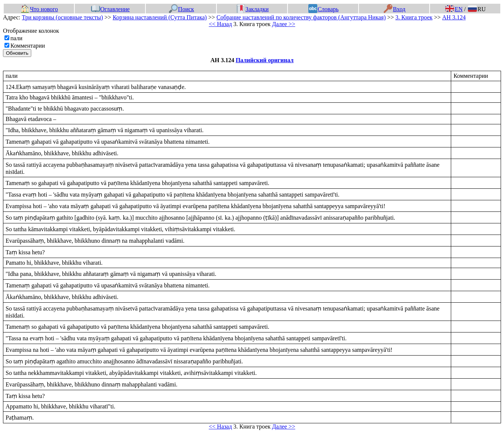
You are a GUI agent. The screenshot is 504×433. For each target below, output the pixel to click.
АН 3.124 (454, 17)
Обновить (17, 53)
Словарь (323, 9)
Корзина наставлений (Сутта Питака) (160, 17)
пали (16, 38)
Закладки (253, 9)
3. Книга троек (414, 17)
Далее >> (283, 24)
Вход (394, 9)
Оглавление (110, 9)
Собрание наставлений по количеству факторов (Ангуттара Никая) (301, 17)
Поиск (182, 9)
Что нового (39, 9)
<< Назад (220, 24)
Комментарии (28, 46)
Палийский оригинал (265, 60)
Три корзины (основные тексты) (62, 17)
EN (454, 9)
